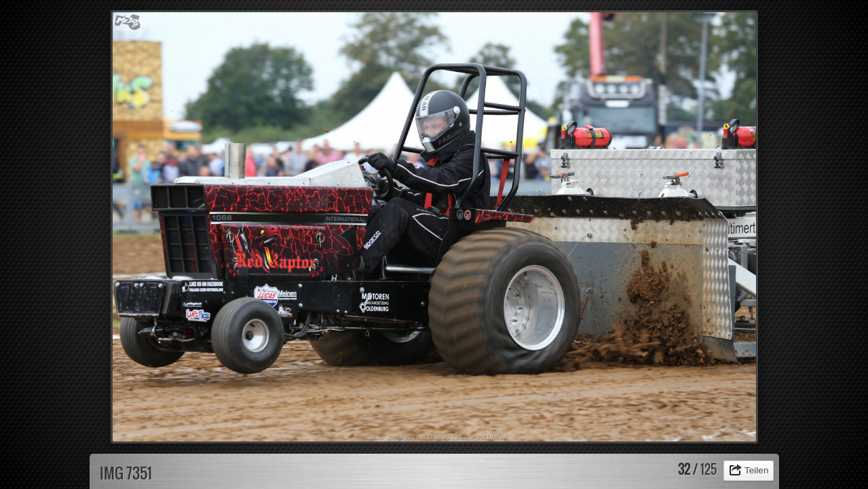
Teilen (757, 470)
